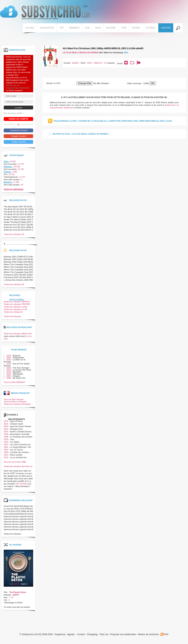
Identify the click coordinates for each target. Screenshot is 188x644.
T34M (124, 28)
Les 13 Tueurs (16, 450)
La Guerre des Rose (22, 370)
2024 (9, 374)
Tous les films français (14, 399)
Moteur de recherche (148, 634)
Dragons (17, 376)
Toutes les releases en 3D (15, 309)
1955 (6, 434)
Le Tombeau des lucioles (21, 437)
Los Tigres (15, 442)
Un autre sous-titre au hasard (17, 607)
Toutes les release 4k (13, 312)
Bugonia (16, 356)
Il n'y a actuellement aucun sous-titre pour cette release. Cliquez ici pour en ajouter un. (114, 97)
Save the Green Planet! (20, 426)
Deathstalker (18, 358)
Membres (74, 28)
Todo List (104, 634)
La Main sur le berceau (15, 361)
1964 (6, 447)
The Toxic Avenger (21, 368)
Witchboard (18, 374)
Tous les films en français (15, 402)
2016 (6, 424)
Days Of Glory (16, 421)
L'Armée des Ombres (20, 452)
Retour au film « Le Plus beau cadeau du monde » (81, 134)
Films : (7, 162)
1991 (126, 53)
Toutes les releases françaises (17, 404)
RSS (166, 634)
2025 (9, 356)
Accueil (30, 28)
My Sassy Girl (19, 378)
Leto (12, 439)
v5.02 (45, 13)
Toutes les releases (14, 234)
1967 (6, 444)
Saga (98, 28)
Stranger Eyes (16, 429)
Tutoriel (150, 28)
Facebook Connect (18, 130)
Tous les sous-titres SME (15, 462)
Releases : (8, 167)
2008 (9, 378)
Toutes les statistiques (14, 189)
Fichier (136, 28)
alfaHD (75, 63)
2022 (6, 457)
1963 (6, 450)
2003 (6, 426)
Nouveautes (47, 28)
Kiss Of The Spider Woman (17, 365)
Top (62, 28)
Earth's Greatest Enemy (21, 432)
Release (111, 28)
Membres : (8, 182)
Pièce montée (16, 455)
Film (87, 28)
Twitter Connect (18, 142)
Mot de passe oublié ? (14, 113)
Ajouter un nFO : (54, 83)
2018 (6, 439)
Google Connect (19, 136)
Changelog (92, 634)
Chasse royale (16, 424)
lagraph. (71, 634)
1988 (6, 437)
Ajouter (166, 28)
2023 (9, 368)
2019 (9, 372)
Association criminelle (20, 434)
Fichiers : (8, 172)
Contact (81, 634)
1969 (6, 452)
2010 (6, 455)
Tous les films (14, 382)
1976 (6, 421)
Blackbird (17, 372)
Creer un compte (18, 119)
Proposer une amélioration (123, 634)
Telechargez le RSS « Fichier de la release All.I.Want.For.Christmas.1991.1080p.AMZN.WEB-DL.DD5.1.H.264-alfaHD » (113, 123)
